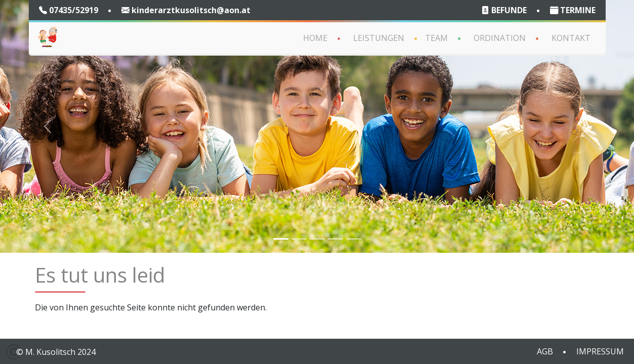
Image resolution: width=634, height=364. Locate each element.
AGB (545, 351)
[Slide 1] (281, 239)
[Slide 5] (335, 239)
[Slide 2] (299, 239)
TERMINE (573, 10)
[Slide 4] (317, 239)
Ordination (500, 38)
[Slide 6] (354, 239)
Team (436, 38)
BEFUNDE (504, 10)
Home (315, 38)
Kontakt (571, 38)
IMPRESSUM (600, 351)
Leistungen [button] (379, 38)
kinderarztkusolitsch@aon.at (186, 10)
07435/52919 (69, 10)
